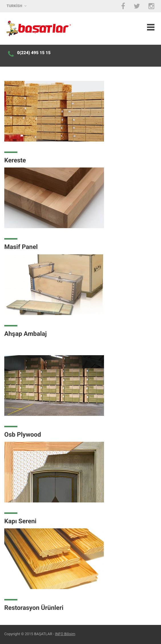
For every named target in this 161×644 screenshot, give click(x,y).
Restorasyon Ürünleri (34, 608)
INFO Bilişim (65, 634)
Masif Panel (21, 247)
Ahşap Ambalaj (26, 334)
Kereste (15, 161)
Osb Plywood (23, 435)
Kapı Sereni (20, 521)
